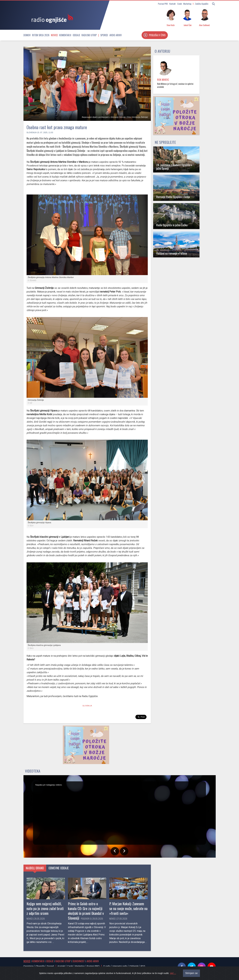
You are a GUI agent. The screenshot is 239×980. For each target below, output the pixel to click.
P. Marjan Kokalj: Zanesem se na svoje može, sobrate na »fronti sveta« (128, 908)
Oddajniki (134, 966)
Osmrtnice (29, 966)
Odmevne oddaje (59, 868)
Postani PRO (163, 4)
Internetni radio (120, 966)
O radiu (107, 966)
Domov (27, 35)
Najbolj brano (35, 868)
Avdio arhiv (116, 35)
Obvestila (40, 966)
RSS (143, 966)
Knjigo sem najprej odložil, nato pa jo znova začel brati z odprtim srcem (45, 908)
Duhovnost (79, 961)
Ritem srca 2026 (41, 35)
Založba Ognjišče (202, 4)
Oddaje (76, 35)
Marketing (187, 4)
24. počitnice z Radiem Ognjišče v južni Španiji (174, 167)
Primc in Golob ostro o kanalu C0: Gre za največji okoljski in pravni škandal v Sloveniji (86, 911)
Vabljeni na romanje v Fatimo (172, 253)
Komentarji (65, 35)
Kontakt (173, 4)
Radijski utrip (89, 35)
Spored (104, 35)
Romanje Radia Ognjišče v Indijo (173, 197)
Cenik (179, 4)
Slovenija (32, 133)
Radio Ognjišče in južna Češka (172, 225)
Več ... (173, 977)
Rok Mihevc (163, 80)
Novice (54, 35)
